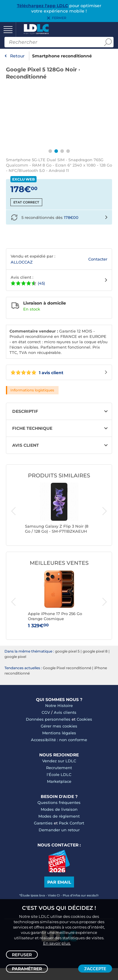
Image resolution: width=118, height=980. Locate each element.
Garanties (43, 823)
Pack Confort (71, 823)
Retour (17, 56)
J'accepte (95, 969)
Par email (59, 882)
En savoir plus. (57, 943)
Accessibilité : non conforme (59, 740)
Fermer (59, 18)
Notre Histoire (59, 705)
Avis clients (65, 712)
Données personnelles (48, 719)
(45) (41, 283)
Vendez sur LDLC (59, 761)
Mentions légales (59, 733)
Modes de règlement (59, 816)
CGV (46, 712)
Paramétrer (27, 969)
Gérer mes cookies (59, 726)
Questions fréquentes (59, 802)
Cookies (84, 719)
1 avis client (37, 373)
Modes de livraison (59, 809)
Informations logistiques (32, 390)
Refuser (22, 955)
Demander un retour (59, 830)
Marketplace (59, 781)
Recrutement (59, 768)
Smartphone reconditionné (62, 56)
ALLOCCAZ (22, 262)
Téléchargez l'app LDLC (43, 6)
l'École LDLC (59, 774)
